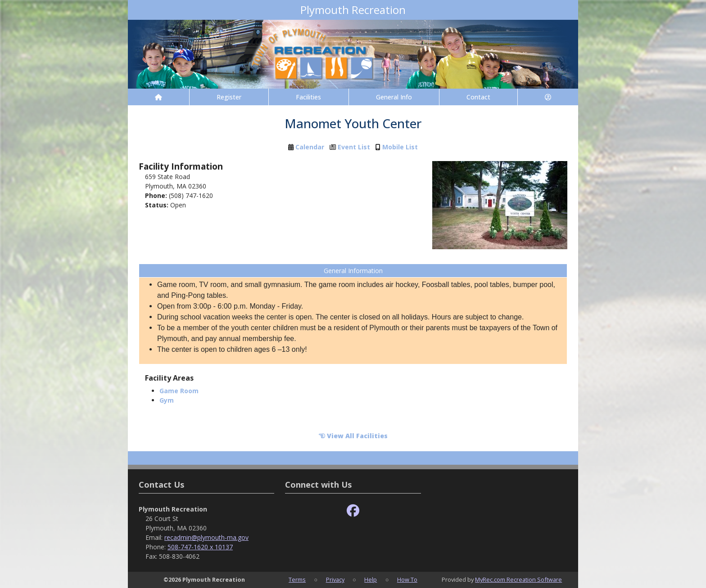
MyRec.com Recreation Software (518, 579)
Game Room (179, 391)
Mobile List (400, 147)
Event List (354, 147)
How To (407, 579)
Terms (297, 579)
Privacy (335, 579)
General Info (394, 97)
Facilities (308, 97)
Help (371, 579)
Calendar (310, 147)
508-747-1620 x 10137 (200, 547)
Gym (167, 400)
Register (229, 97)
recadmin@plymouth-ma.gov (206, 537)
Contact (478, 97)
